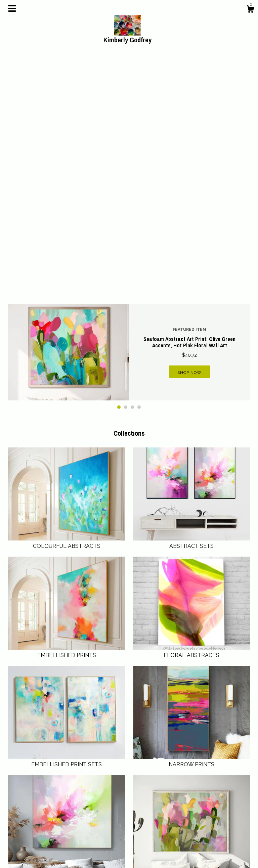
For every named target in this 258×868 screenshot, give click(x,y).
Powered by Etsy (214, 843)
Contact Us (82, 844)
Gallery (78, 853)
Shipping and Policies (94, 836)
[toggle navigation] (12, 8)
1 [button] (119, 167)
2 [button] (126, 167)
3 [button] (132, 167)
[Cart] (250, 10)
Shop (76, 820)
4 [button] (139, 167)
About (77, 828)
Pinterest (142, 820)
